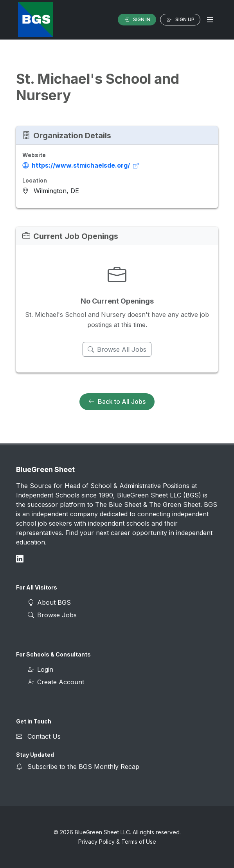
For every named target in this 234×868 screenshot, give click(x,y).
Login (40, 669)
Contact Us (44, 736)
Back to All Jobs (117, 402)
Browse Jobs (52, 615)
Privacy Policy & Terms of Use (117, 842)
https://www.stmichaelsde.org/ (80, 165)
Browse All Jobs (117, 349)
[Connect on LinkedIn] (20, 559)
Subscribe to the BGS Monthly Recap (83, 767)
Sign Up (180, 20)
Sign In (137, 20)
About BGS (49, 602)
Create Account (56, 682)
